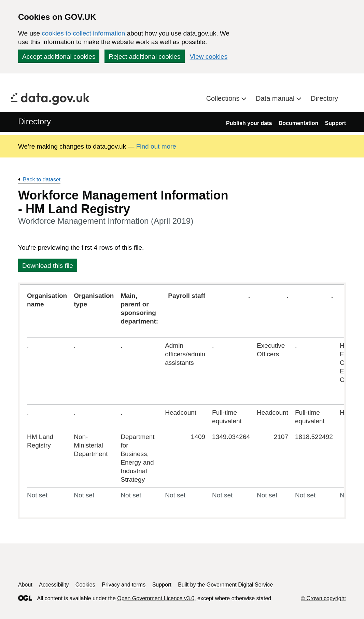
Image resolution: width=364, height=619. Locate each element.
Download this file (48, 266)
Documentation (298, 123)
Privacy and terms (124, 585)
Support (335, 123)
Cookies (85, 585)
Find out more (156, 146)
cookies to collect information (83, 33)
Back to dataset (42, 180)
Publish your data (249, 123)
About (25, 585)
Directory (324, 98)
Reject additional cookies (144, 57)
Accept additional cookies (59, 57)
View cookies (209, 57)
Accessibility (54, 585)
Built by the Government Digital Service (225, 585)
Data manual (276, 98)
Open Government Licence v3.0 (156, 598)
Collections (224, 98)
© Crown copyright (323, 598)
